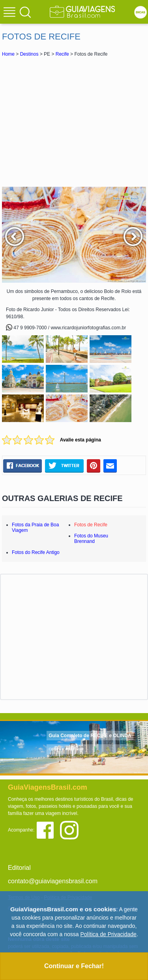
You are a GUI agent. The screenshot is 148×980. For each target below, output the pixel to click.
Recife (62, 54)
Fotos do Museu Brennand (91, 539)
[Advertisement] (74, 122)
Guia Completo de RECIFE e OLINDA (90, 736)
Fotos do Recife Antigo (36, 552)
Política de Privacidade (108, 934)
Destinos (29, 54)
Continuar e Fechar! (74, 966)
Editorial (19, 868)
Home (8, 54)
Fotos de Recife (91, 525)
